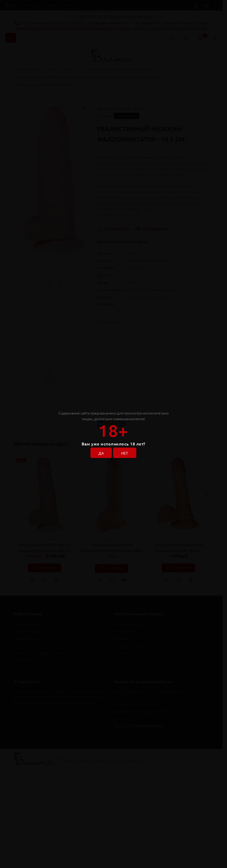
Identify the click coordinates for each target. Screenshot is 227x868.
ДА (101, 453)
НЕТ (125, 453)
